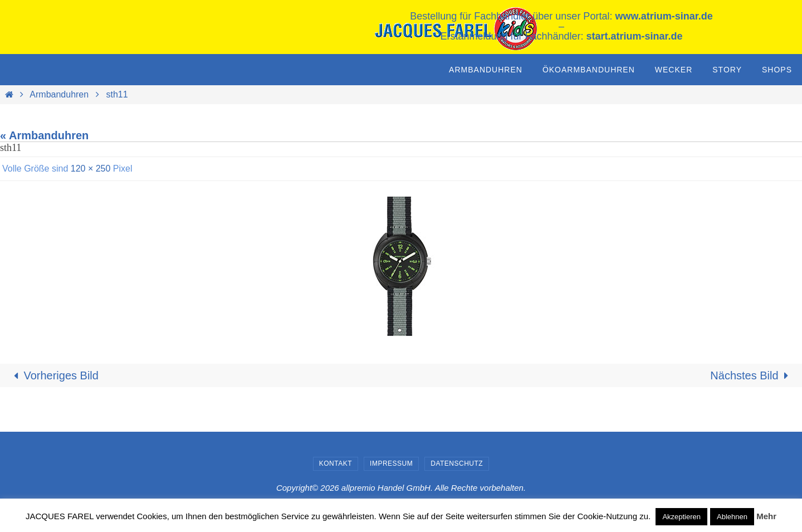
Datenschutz (457, 463)
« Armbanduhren (44, 135)
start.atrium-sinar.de (635, 36)
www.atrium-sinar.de (664, 16)
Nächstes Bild (752, 375)
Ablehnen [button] (732, 517)
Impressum (391, 463)
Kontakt (336, 463)
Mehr (766, 516)
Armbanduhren (59, 94)
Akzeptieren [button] (681, 517)
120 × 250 (91, 169)
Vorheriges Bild (53, 375)
